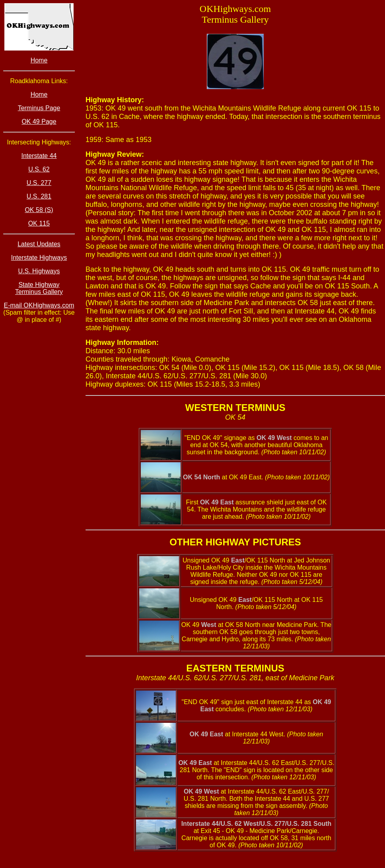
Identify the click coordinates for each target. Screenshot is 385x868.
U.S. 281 (39, 196)
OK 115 (39, 223)
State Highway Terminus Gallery (39, 288)
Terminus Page (39, 108)
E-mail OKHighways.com (39, 305)
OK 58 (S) (39, 210)
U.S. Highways (39, 271)
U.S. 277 (39, 183)
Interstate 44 (39, 156)
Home (39, 60)
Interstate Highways (39, 258)
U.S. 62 (39, 169)
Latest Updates (39, 244)
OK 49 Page (39, 122)
